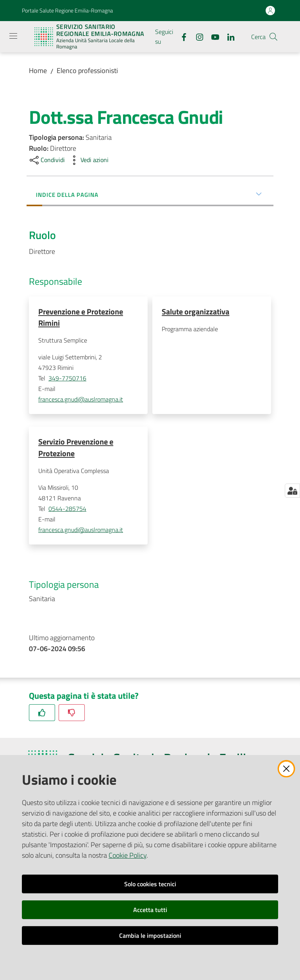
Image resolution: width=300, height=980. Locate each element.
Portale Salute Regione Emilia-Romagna (67, 10)
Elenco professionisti (87, 71)
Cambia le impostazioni (150, 935)
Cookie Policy (128, 855)
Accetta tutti (150, 910)
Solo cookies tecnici (150, 884)
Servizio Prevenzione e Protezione (76, 448)
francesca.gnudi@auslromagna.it (81, 400)
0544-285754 (67, 509)
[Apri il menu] (13, 36)
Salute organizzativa (196, 311)
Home (38, 71)
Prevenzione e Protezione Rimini (81, 317)
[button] (273, 37)
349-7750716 (67, 378)
